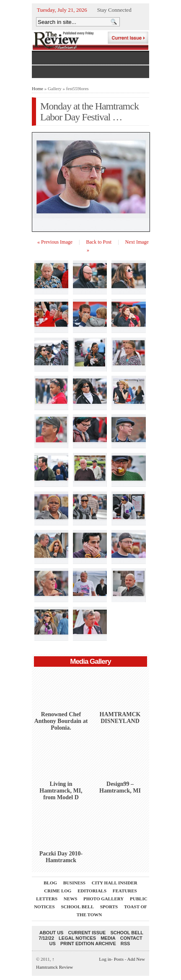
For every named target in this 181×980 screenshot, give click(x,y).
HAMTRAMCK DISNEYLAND (120, 718)
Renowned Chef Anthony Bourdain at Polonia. (61, 721)
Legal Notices (77, 938)
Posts (119, 959)
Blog (50, 883)
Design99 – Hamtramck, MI (120, 787)
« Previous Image (55, 242)
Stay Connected (114, 10)
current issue (87, 933)
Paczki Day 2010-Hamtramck (61, 857)
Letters (47, 899)
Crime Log (58, 891)
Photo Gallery (103, 899)
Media (108, 938)
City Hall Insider (115, 883)
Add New (136, 959)
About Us (51, 933)
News (70, 899)
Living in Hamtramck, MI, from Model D (61, 791)
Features (125, 891)
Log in (105, 959)
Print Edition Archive (88, 944)
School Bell (77, 907)
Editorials (92, 891)
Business (74, 883)
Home (37, 88)
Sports (109, 907)
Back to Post (99, 242)
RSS (125, 944)
